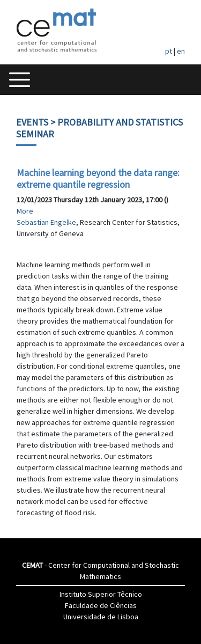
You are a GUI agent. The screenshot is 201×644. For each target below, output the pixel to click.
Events (32, 122)
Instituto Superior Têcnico (101, 594)
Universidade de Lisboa (101, 617)
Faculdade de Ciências (101, 605)
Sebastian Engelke (46, 222)
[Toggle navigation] (20, 80)
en (181, 51)
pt (169, 51)
